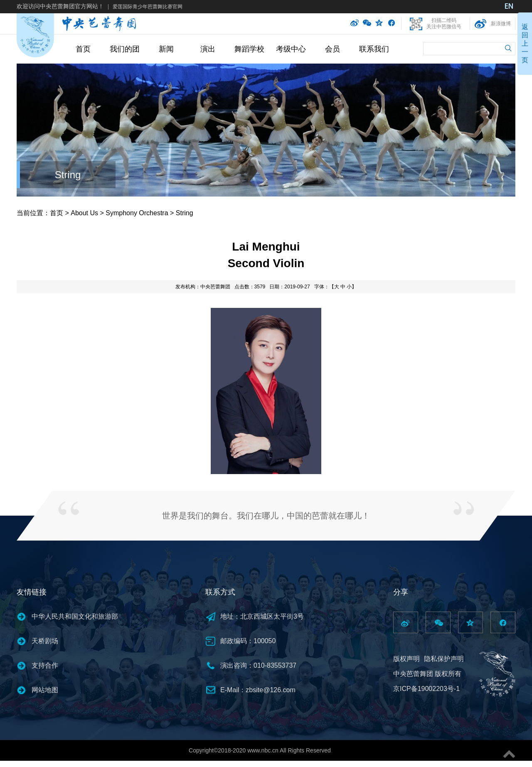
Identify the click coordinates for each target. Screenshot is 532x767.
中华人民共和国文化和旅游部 (75, 616)
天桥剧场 (45, 641)
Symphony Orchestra (137, 213)
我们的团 (125, 49)
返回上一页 (525, 43)
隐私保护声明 (444, 659)
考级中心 (291, 49)
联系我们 (374, 49)
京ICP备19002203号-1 (426, 689)
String (68, 175)
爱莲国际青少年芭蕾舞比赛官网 (148, 7)
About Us (84, 213)
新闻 (166, 49)
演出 (208, 49)
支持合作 (45, 665)
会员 (332, 49)
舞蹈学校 (249, 49)
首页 (83, 49)
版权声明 (406, 659)
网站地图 (45, 690)
